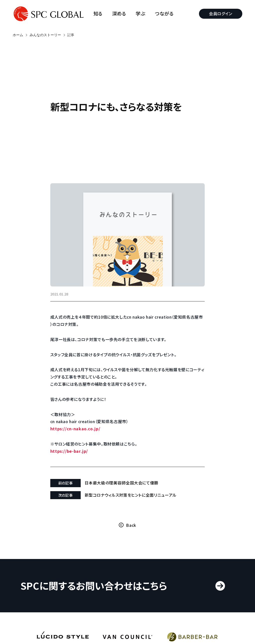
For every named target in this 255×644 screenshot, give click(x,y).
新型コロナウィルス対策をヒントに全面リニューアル (131, 495)
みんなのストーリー (45, 35)
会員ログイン (221, 13)
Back (131, 525)
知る (98, 14)
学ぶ (141, 14)
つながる (164, 14)
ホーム (18, 35)
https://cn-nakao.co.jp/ (75, 429)
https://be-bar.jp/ (69, 451)
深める (119, 14)
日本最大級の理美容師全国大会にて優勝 (122, 483)
